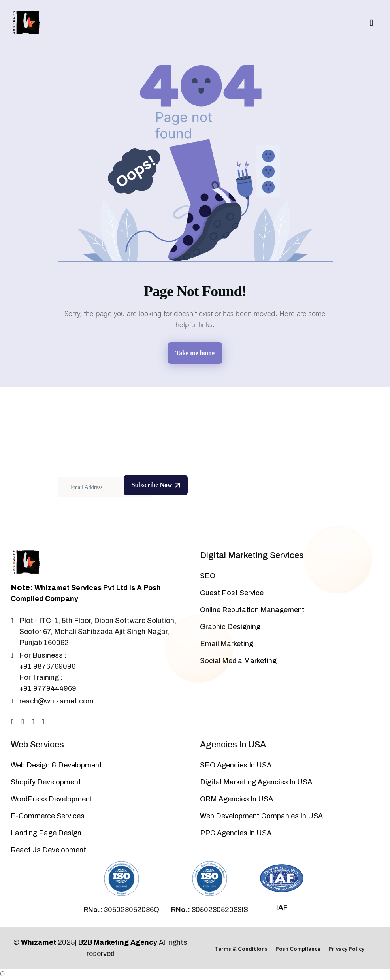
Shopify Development (46, 782)
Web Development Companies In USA (261, 816)
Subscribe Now (156, 485)
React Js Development (48, 850)
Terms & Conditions (241, 949)
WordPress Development (52, 799)
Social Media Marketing (238, 661)
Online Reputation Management (252, 610)
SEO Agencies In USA (236, 765)
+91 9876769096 (47, 666)
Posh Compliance (298, 949)
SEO (208, 576)
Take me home (195, 353)
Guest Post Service (232, 593)
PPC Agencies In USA (236, 833)
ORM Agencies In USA (236, 799)
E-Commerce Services (48, 816)
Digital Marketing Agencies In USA (256, 782)
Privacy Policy (346, 949)
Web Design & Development (56, 765)
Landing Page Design (46, 833)
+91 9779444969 (48, 688)
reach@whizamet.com (57, 701)
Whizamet (39, 942)
